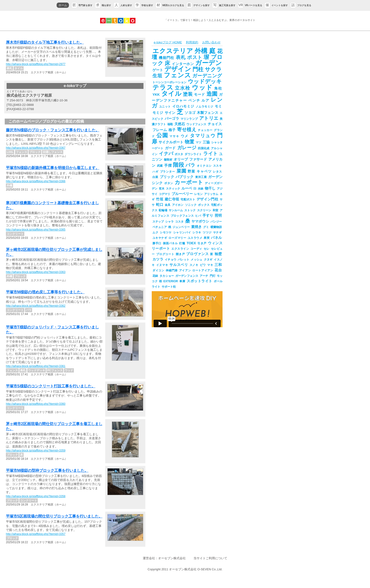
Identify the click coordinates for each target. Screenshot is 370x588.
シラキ (197, 232)
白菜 (155, 177)
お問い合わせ (211, 42)
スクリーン (204, 210)
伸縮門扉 (172, 270)
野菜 (191, 171)
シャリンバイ (182, 232)
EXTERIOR (171, 281)
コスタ (179, 222)
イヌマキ (162, 265)
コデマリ (164, 194)
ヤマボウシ (200, 221)
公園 (162, 135)
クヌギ (208, 260)
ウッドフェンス (196, 124)
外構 (201, 51)
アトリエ (209, 118)
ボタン (169, 183)
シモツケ (166, 232)
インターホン (183, 64)
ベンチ (194, 100)
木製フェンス (208, 113)
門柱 (198, 69)
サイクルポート (171, 142)
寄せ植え (187, 129)
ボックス (204, 205)
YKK (156, 95)
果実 (207, 238)
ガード (170, 148)
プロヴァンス (197, 254)
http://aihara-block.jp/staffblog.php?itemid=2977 (36, 64)
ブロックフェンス (182, 216)
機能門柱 (166, 58)
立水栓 (183, 88)
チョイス (215, 124)
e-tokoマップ (75, 86)
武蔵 (160, 166)
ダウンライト (193, 154)
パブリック (185, 177)
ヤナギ (217, 232)
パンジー (216, 222)
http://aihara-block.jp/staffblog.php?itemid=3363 (36, 272)
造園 (212, 94)
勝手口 (157, 243)
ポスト (195, 57)
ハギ (156, 172)
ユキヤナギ (160, 238)
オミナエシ (204, 166)
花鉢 (155, 276)
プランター (168, 172)
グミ (206, 227)
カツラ (158, 259)
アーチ (204, 276)
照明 (218, 215)
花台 (218, 270)
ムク (155, 232)
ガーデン (208, 63)
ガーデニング (207, 76)
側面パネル (170, 243)
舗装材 (168, 160)
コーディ (196, 249)
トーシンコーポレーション (169, 82)
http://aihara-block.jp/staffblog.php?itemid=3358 (36, 496)
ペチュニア (160, 227)
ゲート (158, 70)
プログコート (165, 254)
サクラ (213, 69)
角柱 (218, 88)
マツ (198, 142)
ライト (210, 153)
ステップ (158, 222)
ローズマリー (177, 238)
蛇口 (160, 205)
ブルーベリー (182, 194)
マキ (210, 265)
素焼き (196, 227)
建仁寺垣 (172, 199)
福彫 (170, 124)
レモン (198, 194)
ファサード (198, 159)
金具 (168, 205)
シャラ (169, 222)
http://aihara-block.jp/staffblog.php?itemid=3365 (36, 230)
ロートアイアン (203, 270)
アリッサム (211, 194)
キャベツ (204, 171)
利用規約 (192, 42)
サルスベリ (179, 265)
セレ (207, 249)
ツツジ (207, 232)
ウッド (202, 87)
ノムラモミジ (204, 107)
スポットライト (200, 281)
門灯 (213, 276)
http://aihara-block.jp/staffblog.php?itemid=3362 (36, 306)
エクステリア (173, 51)
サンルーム (176, 210)
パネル (216, 238)
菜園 (181, 171)
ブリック (167, 177)
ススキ (217, 166)
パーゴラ (172, 119)
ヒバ (198, 216)
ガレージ (187, 148)
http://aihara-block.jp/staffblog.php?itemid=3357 (36, 534)
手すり (208, 215)
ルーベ (187, 188)
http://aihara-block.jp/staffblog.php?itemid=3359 (36, 451)
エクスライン (180, 249)
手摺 (168, 166)
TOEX (191, 243)
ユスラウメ (195, 238)
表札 (181, 57)
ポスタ (179, 154)
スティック (173, 189)
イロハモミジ (183, 106)
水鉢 (201, 189)
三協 (206, 142)
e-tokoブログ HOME (168, 42)
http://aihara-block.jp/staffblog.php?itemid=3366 (36, 181)
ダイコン (158, 270)
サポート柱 (169, 287)
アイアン (185, 270)
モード (200, 95)
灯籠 (182, 243)
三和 (218, 265)
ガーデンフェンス (187, 276)
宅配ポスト (188, 199)
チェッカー (205, 130)
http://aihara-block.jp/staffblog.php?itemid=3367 (36, 148)
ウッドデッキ (205, 81)
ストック (190, 210)
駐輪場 (163, 210)
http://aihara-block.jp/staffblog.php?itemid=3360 (36, 404)
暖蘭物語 (216, 227)
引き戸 (202, 243)
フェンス (177, 75)
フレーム (160, 130)
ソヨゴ (190, 113)
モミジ (158, 113)
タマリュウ (203, 136)
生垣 (157, 76)
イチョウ (170, 260)
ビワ (203, 265)
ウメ (185, 136)
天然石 (180, 124)
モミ (218, 106)
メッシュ (196, 260)
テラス (163, 87)
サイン (170, 113)
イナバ (166, 153)
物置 (189, 142)
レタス (217, 172)
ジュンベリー (181, 227)
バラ (190, 165)
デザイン (178, 69)
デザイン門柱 (207, 199)
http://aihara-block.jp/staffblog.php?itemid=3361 (36, 366)
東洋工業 (201, 177)
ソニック (191, 205)
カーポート (189, 182)
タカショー (167, 276)
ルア (205, 100)
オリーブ (181, 159)
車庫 (182, 281)
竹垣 (160, 199)
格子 (172, 130)
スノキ (194, 265)
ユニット (165, 107)
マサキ (174, 136)
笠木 (162, 189)
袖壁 (218, 254)
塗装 (188, 94)
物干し (210, 188)
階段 (179, 165)
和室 (215, 210)
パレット (183, 260)
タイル (171, 94)
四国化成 (204, 148)
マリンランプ (189, 119)
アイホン (178, 205)
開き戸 (180, 254)
